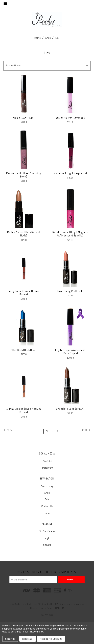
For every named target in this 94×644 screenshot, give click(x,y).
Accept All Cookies (51, 639)
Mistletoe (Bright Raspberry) (70, 173)
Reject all (28, 639)
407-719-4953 (47, 615)
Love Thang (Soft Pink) (70, 291)
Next (86, 430)
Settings (10, 639)
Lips (58, 38)
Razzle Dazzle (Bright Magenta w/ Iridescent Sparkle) (70, 234)
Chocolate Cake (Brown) (70, 409)
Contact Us (47, 506)
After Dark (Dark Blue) (24, 350)
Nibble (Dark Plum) (24, 118)
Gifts (47, 499)
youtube (47, 461)
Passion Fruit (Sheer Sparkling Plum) (24, 175)
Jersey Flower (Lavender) (70, 118)
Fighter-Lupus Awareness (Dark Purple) (70, 352)
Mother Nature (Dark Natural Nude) (24, 234)
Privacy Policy (36, 632)
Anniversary (47, 486)
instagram (47, 467)
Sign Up (47, 544)
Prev (8, 430)
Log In (47, 538)
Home (38, 38)
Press (47, 513)
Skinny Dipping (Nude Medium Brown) (24, 410)
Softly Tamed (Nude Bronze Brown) (24, 293)
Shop (48, 38)
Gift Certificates (47, 531)
